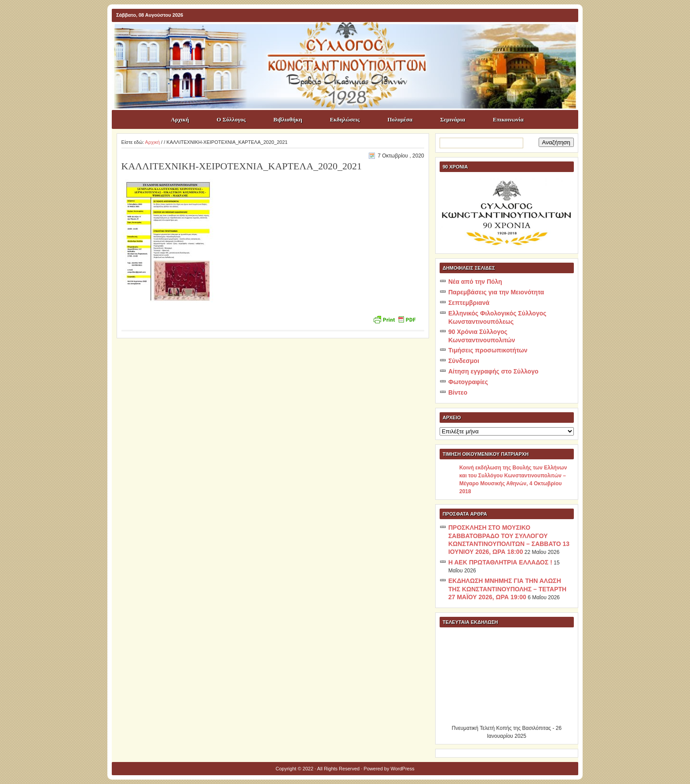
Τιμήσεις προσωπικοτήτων (488, 350)
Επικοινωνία (508, 119)
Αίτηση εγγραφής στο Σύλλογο (494, 371)
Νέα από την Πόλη (475, 282)
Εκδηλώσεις (345, 119)
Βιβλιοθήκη (288, 119)
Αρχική (180, 119)
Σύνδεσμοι (464, 361)
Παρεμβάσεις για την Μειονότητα (496, 292)
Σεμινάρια (453, 119)
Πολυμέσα (400, 119)
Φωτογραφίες (468, 382)
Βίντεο (458, 392)
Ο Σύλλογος (231, 119)
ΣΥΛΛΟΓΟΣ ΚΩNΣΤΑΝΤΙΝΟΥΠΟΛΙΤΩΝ (349, 38)
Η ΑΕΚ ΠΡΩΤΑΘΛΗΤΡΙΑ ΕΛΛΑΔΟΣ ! (500, 562)
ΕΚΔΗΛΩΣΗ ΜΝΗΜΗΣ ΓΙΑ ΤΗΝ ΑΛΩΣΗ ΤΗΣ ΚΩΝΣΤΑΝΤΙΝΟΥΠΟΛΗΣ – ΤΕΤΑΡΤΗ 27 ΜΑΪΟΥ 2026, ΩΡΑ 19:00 (507, 589)
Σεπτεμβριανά (469, 303)
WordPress (403, 769)
